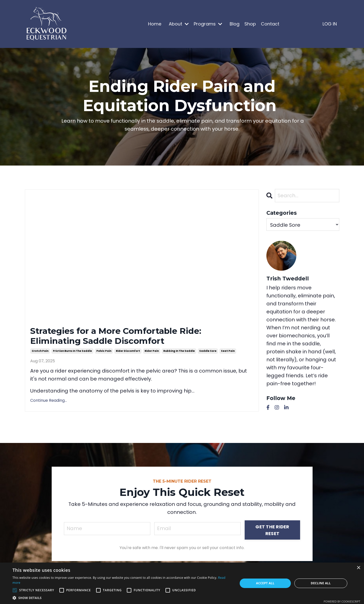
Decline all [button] (321, 583)
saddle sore (208, 353)
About (179, 24)
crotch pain (40, 353)
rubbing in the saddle (179, 353)
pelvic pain (104, 353)
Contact (270, 24)
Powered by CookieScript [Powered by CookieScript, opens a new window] (342, 601)
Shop (250, 24)
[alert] (182, 583)
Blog (235, 24)
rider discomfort (128, 353)
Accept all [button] (265, 583)
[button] (122, 598)
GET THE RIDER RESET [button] (273, 532)
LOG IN (330, 24)
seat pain (228, 353)
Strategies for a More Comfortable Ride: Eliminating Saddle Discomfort (123, 337)
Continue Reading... (49, 402)
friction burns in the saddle (72, 353)
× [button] (358, 568)
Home (155, 24)
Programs (208, 24)
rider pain (152, 353)
